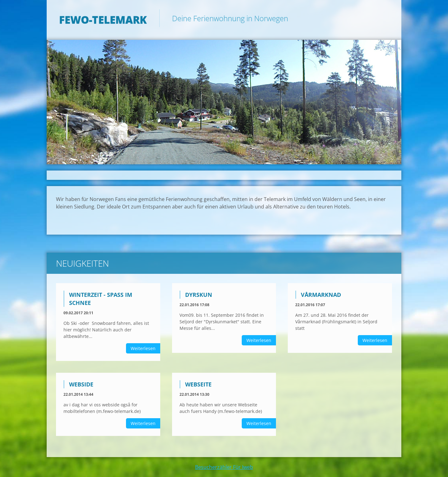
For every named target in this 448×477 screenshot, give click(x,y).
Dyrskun (199, 295)
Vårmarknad (321, 295)
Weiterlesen (143, 348)
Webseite (198, 384)
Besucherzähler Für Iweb (224, 467)
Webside (81, 384)
